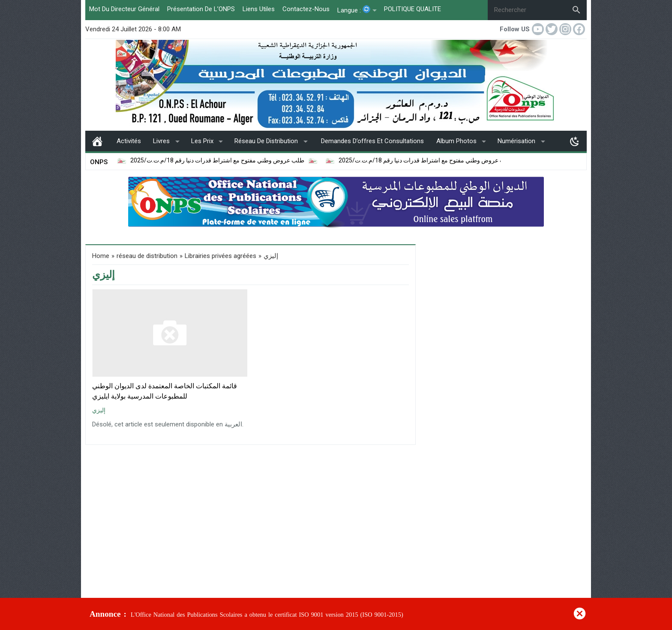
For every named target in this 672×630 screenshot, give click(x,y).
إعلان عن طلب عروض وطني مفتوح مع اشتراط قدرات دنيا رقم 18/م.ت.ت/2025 (411, 161)
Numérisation (516, 141)
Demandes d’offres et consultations (372, 141)
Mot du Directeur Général (124, 9)
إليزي (99, 410)
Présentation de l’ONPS (201, 9)
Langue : (354, 10)
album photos (456, 141)
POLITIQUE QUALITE (412, 9)
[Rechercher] (527, 10)
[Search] (576, 10)
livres (161, 141)
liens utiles (259, 9)
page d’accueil (97, 141)
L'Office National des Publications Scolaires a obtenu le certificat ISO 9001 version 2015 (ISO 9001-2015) (267, 615)
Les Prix (202, 141)
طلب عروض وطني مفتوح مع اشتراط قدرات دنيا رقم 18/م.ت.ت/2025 (191, 161)
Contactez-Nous (306, 9)
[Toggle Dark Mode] (575, 141)
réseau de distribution (266, 141)
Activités (129, 141)
